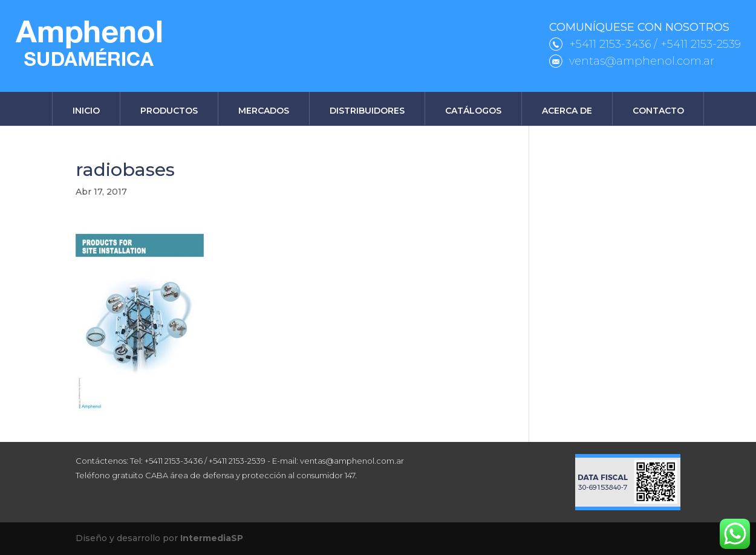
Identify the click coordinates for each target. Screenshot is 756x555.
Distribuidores (367, 111)
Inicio (86, 111)
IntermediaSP (212, 538)
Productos (169, 111)
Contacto (658, 111)
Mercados (264, 111)
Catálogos (473, 111)
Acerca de (567, 111)
